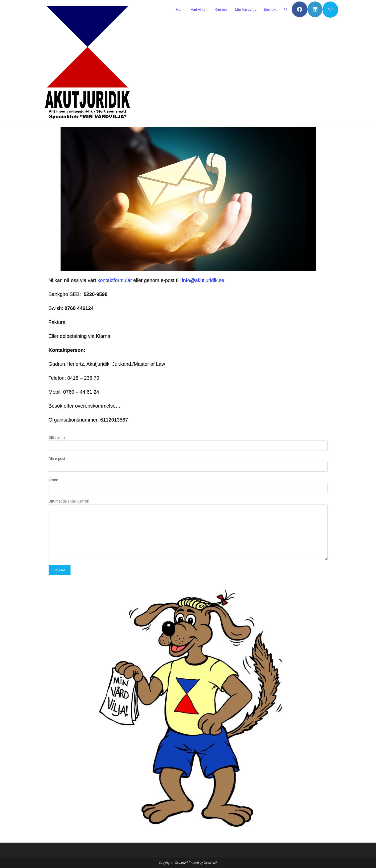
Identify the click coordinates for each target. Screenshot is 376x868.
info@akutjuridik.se (202, 280)
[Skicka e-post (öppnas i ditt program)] (330, 10)
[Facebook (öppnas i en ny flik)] (300, 9)
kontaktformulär (115, 280)
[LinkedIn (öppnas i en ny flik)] (315, 9)
